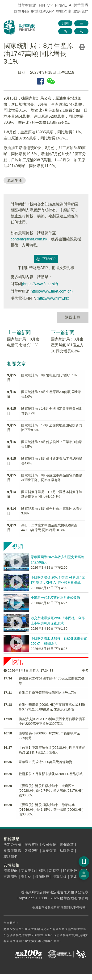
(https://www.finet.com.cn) (51, 291)
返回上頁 (73, 317)
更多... (76, 877)
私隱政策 (67, 851)
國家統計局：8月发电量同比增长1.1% (49, 375)
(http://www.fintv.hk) (53, 298)
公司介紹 (49, 845)
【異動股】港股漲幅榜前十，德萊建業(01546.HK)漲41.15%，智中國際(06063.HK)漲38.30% (51, 810)
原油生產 (15, 180)
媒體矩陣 (21, 11)
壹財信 (26, 877)
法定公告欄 (12, 845)
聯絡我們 (81, 11)
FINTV (44, 5)
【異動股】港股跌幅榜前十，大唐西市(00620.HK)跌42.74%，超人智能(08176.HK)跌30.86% (51, 791)
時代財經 (70, 871)
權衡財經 (42, 877)
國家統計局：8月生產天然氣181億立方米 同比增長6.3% (67, 345)
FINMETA (63, 5)
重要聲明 (49, 851)
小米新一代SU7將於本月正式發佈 (55, 598)
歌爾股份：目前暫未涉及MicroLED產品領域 (51, 774)
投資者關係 (12, 851)
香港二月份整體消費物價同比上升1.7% (47, 693)
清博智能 (11, 871)
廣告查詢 (32, 845)
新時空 (54, 871)
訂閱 (65, 23)
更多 (85, 671)
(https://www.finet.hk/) (40, 284)
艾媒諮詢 (28, 871)
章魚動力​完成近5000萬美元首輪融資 (45, 762)
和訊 (42, 871)
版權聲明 (32, 851)
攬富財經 (60, 877)
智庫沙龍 (64, 11)
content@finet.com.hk (29, 239)
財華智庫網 (27, 5)
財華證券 (81, 5)
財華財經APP (42, 11)
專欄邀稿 (67, 845)
